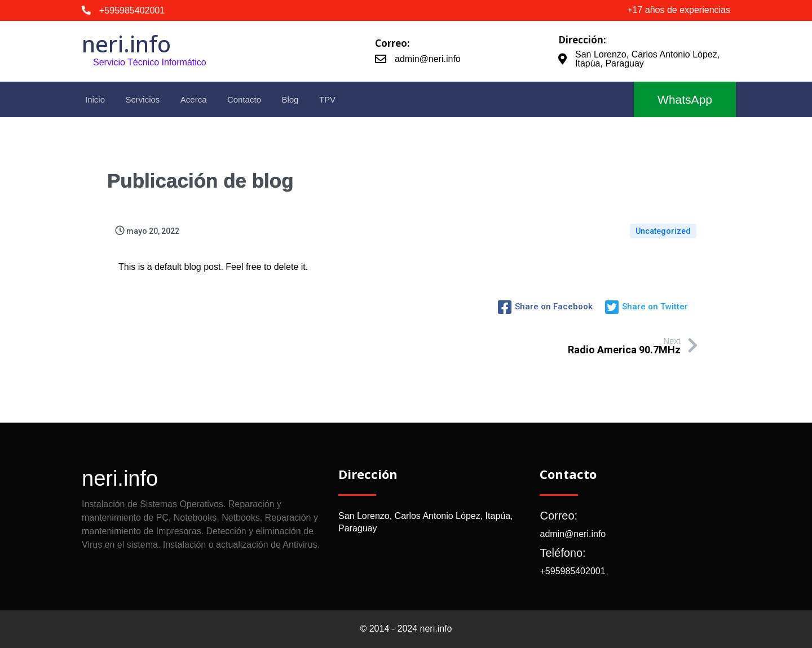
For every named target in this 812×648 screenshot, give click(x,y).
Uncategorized (663, 231)
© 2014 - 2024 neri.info (406, 629)
